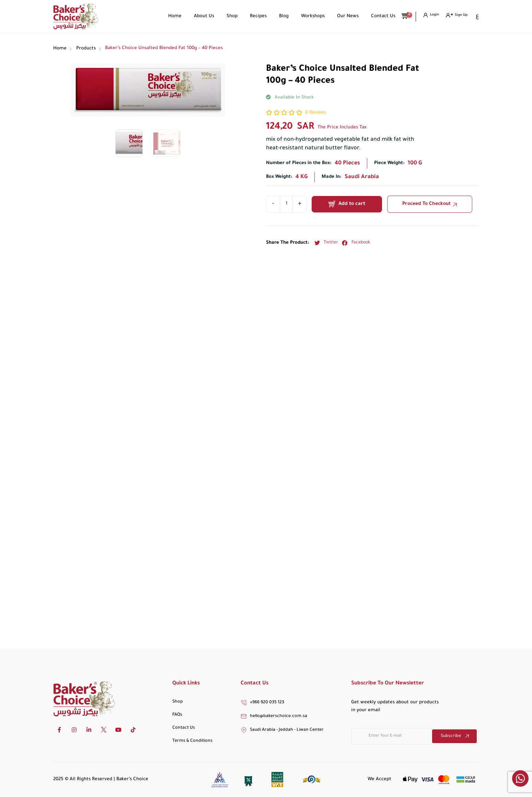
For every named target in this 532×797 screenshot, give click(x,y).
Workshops (309, 16)
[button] (324, 243)
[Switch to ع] (477, 16)
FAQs (177, 715)
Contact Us (380, 16)
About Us (201, 16)
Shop (229, 16)
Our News (344, 16)
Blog (280, 16)
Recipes (255, 16)
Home (171, 16)
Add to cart (352, 204)
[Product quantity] (286, 204)
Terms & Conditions (192, 741)
